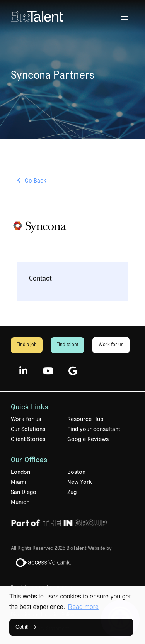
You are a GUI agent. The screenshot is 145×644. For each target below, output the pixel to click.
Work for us (111, 345)
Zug (72, 492)
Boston (76, 472)
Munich (20, 502)
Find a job (27, 345)
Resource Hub (85, 419)
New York (80, 482)
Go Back (36, 181)
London (20, 472)
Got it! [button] (22, 627)
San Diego (24, 492)
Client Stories (28, 439)
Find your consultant (94, 429)
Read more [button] (83, 607)
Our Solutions (28, 429)
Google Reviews (88, 439)
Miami (19, 482)
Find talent (67, 345)
